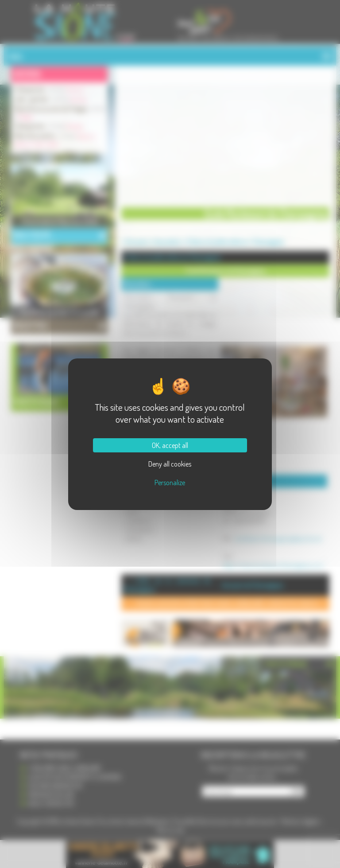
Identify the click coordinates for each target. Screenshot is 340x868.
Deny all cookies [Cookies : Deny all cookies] (170, 464)
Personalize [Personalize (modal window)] (170, 483)
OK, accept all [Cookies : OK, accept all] (170, 445)
